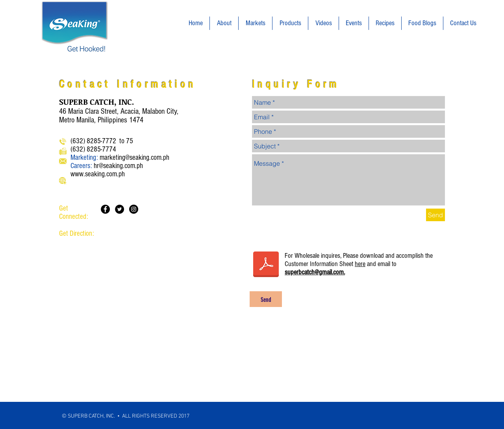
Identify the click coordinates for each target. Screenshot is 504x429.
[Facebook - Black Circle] (105, 209)
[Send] (435, 215)
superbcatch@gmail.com (314, 272)
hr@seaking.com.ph (118, 166)
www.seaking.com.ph (98, 174)
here (360, 264)
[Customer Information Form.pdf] (266, 265)
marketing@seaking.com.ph (134, 158)
